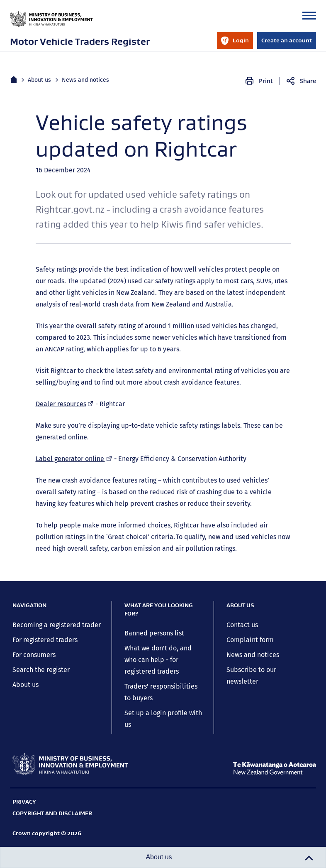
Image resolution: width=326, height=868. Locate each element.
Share (308, 81)
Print (266, 81)
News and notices (85, 80)
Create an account (287, 40)
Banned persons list (154, 633)
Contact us (242, 625)
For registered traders (45, 640)
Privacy (24, 802)
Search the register (41, 670)
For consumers (34, 655)
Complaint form (250, 640)
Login (235, 43)
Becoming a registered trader (57, 625)
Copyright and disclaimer (52, 813)
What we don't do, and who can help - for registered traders (158, 660)
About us (39, 80)
